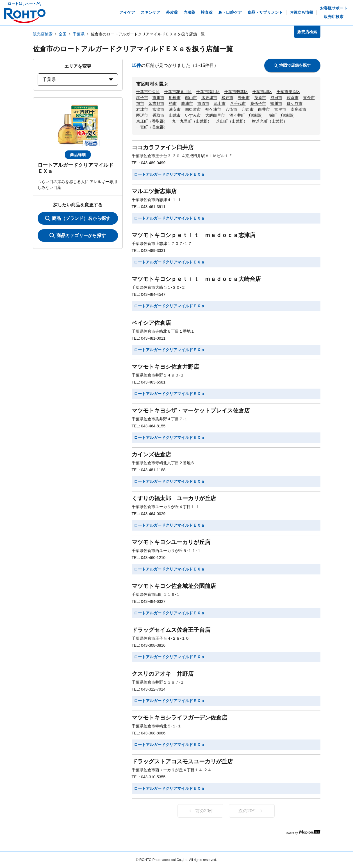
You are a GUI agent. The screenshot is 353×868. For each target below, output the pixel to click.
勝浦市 (187, 103)
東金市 (309, 98)
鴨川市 (276, 103)
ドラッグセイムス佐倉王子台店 (171, 630)
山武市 (175, 115)
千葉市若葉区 (236, 92)
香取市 (158, 115)
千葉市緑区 (262, 92)
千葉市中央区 (148, 92)
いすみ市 (193, 115)
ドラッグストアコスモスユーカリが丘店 (182, 761)
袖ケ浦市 (213, 109)
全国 (63, 34)
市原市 (203, 103)
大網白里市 (215, 115)
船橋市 (175, 98)
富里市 (280, 109)
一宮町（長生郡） (152, 127)
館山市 (191, 98)
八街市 (231, 109)
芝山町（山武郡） (232, 121)
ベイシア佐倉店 (151, 323)
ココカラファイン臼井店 (163, 147)
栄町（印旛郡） (283, 115)
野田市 (244, 98)
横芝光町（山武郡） (270, 121)
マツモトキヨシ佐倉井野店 (165, 367)
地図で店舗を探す (292, 65)
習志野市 (156, 103)
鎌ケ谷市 (295, 103)
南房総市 (299, 109)
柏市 (173, 103)
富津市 (158, 109)
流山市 (220, 103)
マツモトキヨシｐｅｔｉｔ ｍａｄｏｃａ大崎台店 (196, 279)
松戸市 (227, 98)
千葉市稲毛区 (208, 92)
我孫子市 (258, 103)
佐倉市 (293, 98)
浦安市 (175, 109)
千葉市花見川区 (178, 92)
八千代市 (238, 103)
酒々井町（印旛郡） (247, 115)
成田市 (276, 98)
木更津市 (209, 98)
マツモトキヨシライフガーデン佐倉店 (179, 718)
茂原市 (260, 98)
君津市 (142, 109)
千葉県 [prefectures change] (78, 79)
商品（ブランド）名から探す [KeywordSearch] (78, 218)
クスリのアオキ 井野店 (163, 674)
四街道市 (193, 109)
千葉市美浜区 (288, 92)
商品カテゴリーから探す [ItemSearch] (78, 236)
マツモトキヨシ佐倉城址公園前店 (174, 586)
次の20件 (252, 811)
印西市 (248, 109)
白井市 (264, 109)
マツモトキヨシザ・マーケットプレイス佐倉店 (191, 411)
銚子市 (142, 98)
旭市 (140, 103)
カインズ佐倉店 (151, 454)
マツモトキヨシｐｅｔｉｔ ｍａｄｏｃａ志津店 (193, 235)
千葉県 (79, 34)
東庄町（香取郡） (152, 121)
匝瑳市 (142, 115)
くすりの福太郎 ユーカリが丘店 (174, 498)
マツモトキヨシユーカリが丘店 (171, 542)
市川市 (158, 98)
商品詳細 (78, 155)
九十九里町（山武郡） (192, 121)
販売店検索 (43, 34)
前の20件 (200, 811)
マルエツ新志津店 (154, 191)
